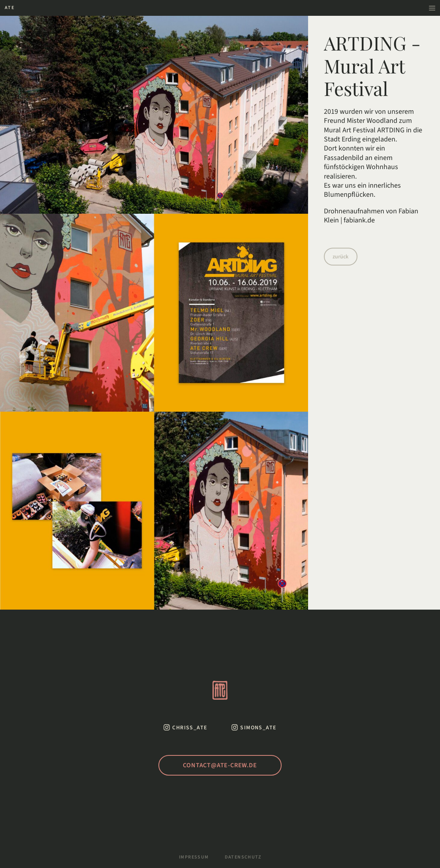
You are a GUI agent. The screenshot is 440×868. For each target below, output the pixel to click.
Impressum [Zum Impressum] (194, 857)
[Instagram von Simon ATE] (254, 727)
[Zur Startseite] (9, 8)
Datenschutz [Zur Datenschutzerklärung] (243, 857)
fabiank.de (359, 220)
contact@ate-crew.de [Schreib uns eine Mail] (220, 765)
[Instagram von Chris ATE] (185, 727)
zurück (340, 257)
